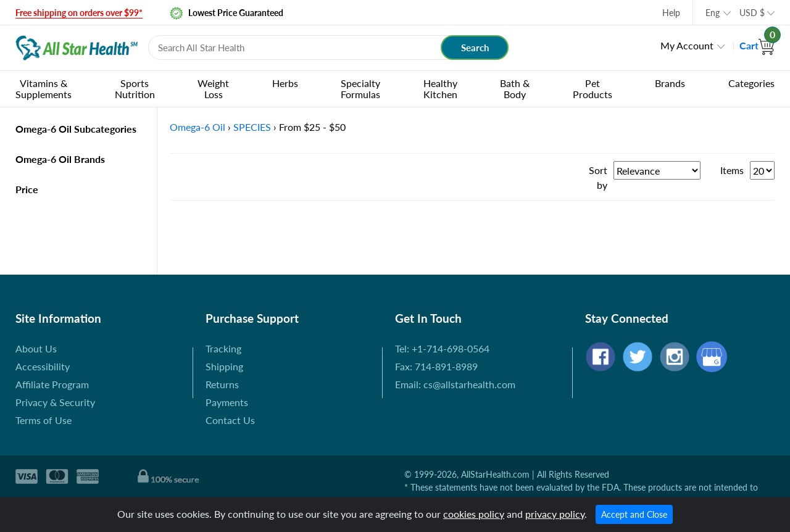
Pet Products (592, 89)
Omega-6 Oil (197, 127)
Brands (670, 83)
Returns (222, 384)
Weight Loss (213, 89)
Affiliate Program (52, 384)
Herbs (285, 83)
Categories (751, 83)
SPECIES (252, 127)
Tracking (223, 348)
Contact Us (230, 420)
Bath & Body (515, 89)
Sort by (598, 177)
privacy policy (555, 514)
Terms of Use (44, 420)
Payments (227, 402)
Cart (757, 45)
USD (752, 13)
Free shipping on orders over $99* (79, 13)
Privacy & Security (55, 402)
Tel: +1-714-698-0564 (442, 348)
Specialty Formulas (360, 89)
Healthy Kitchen (440, 89)
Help (671, 13)
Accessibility (43, 366)
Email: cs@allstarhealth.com (455, 384)
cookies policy (474, 514)
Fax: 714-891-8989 (436, 366)
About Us (36, 348)
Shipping (224, 366)
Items (732, 170)
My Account (687, 45)
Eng (713, 13)
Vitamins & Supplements (44, 89)
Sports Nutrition (135, 89)
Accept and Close (634, 514)
